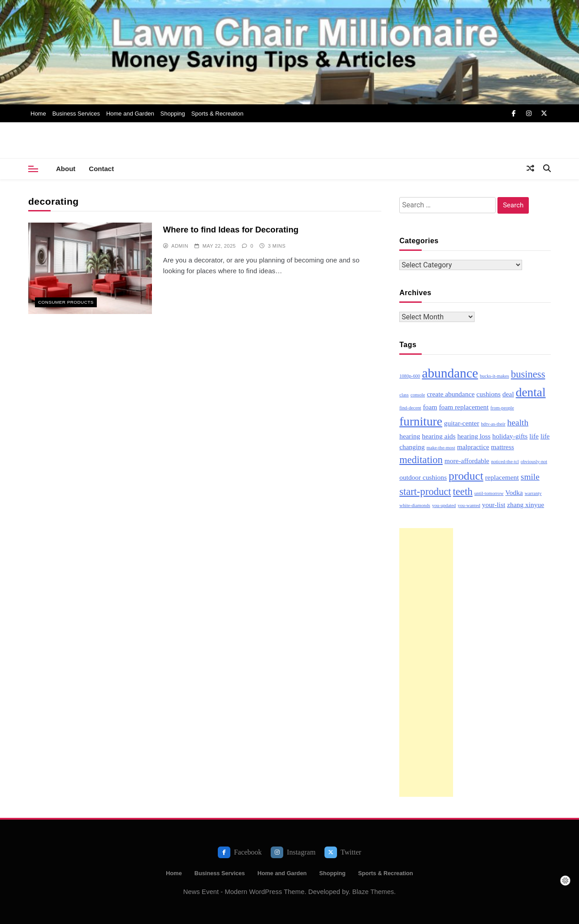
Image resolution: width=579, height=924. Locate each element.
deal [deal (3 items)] (508, 394)
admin (180, 246)
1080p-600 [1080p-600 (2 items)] (410, 376)
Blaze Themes (373, 892)
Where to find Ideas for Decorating (231, 230)
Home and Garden (130, 114)
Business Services (76, 114)
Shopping (173, 114)
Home (38, 114)
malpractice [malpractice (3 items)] (473, 447)
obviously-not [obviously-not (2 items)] (534, 462)
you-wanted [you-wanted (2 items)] (469, 505)
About (66, 169)
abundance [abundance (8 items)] (450, 373)
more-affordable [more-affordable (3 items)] (467, 461)
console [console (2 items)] (418, 395)
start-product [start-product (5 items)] (425, 492)
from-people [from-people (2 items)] (502, 408)
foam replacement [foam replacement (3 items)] (464, 407)
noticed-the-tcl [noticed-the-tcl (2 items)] (505, 462)
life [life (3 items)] (534, 436)
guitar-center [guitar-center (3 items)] (462, 423)
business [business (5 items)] (528, 374)
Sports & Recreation (217, 114)
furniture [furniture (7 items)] (421, 421)
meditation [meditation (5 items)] (421, 460)
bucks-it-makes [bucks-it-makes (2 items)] (495, 376)
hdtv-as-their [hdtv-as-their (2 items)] (493, 424)
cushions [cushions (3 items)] (488, 394)
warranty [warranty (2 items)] (533, 493)
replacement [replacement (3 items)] (502, 477)
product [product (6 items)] (466, 476)
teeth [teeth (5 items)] (463, 492)
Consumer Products (66, 302)
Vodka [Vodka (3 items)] (514, 492)
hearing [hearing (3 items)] (410, 436)
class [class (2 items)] (404, 395)
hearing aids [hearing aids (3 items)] (439, 436)
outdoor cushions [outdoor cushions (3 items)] (423, 477)
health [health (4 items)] (518, 423)
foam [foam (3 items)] (430, 407)
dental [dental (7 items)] (531, 392)
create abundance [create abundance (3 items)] (451, 394)
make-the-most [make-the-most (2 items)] (441, 448)
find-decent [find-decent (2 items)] (410, 408)
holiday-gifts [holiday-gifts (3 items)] (510, 436)
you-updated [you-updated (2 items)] (444, 505)
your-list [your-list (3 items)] (493, 505)
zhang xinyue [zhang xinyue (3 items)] (525, 505)
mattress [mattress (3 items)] (503, 447)
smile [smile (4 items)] (530, 477)
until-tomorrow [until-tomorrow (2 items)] (489, 493)
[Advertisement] (426, 662)
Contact (101, 169)
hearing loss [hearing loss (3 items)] (474, 436)
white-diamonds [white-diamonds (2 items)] (415, 505)
